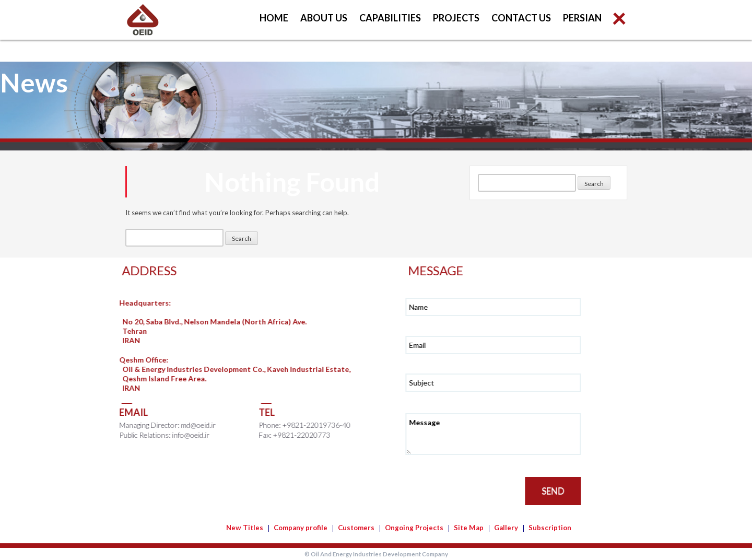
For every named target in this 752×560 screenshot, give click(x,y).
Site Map (469, 528)
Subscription (550, 528)
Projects (456, 18)
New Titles (245, 528)
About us (324, 18)
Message (500, 434)
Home (274, 18)
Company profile (301, 528)
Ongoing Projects (414, 528)
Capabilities (390, 18)
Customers (356, 528)
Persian (582, 18)
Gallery (506, 528)
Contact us (521, 18)
